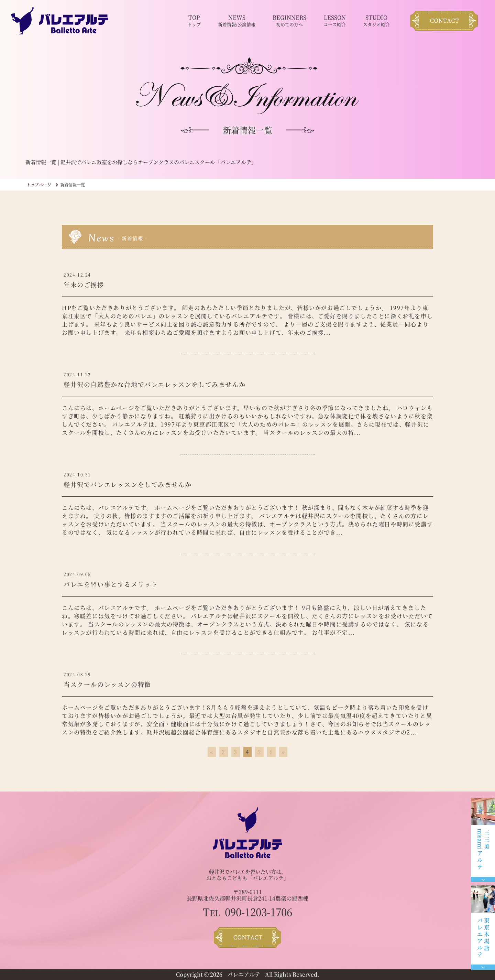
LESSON (335, 21)
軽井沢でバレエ (227, 871)
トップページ (39, 185)
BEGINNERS (289, 21)
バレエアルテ (244, 974)
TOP (194, 21)
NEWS (237, 21)
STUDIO (376, 21)
